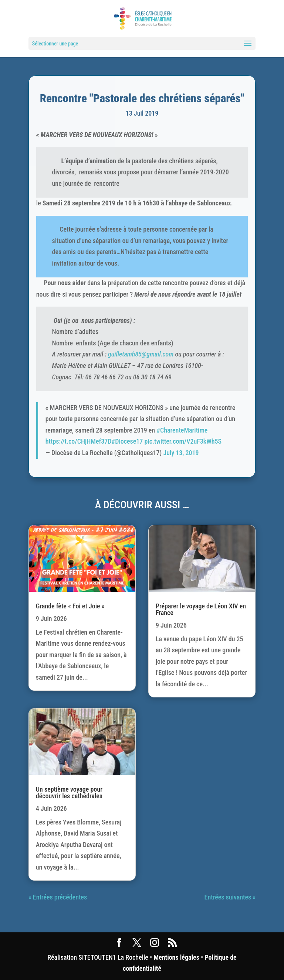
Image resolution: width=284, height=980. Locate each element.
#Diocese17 (127, 441)
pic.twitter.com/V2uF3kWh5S (183, 441)
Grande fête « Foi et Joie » (70, 606)
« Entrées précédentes (58, 897)
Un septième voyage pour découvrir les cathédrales (69, 793)
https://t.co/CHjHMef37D (79, 441)
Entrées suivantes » (230, 897)
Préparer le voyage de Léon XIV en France (201, 609)
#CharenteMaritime (182, 430)
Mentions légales (176, 957)
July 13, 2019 (181, 453)
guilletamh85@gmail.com (141, 354)
